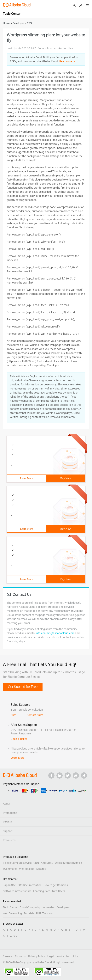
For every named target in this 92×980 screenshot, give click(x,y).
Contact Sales (35, 715)
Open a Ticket (19, 739)
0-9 (15, 936)
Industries (49, 907)
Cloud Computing (30, 907)
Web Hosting (27, 869)
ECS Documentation (30, 885)
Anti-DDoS (47, 863)
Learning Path (42, 891)
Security (41, 869)
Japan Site (9, 885)
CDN (36, 863)
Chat (14, 715)
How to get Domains (56, 885)
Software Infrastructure (17, 891)
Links (75, 956)
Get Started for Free (23, 687)
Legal (51, 956)
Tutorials (29, 913)
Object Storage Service (68, 863)
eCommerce (10, 869)
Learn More (26, 478)
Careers (8, 956)
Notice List (63, 956)
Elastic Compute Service (17, 863)
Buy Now (66, 478)
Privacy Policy (37, 956)
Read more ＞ (67, 61)
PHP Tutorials (44, 913)
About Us (20, 956)
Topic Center (10, 907)
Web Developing (12, 913)
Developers (63, 907)
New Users (59, 891)
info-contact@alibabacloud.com (55, 633)
